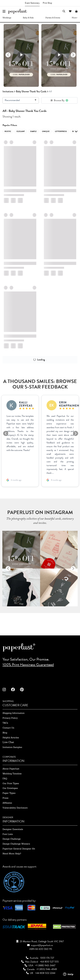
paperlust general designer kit (19, 849)
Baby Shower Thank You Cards (31, 91)
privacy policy (10, 718)
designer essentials (13, 829)
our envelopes (10, 788)
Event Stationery (32, 3)
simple (33, 131)
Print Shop (47, 3)
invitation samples (12, 747)
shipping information (13, 713)
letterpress (61, 131)
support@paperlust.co (42, 945)
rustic (8, 131)
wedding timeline (12, 774)
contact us (8, 728)
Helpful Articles (11, 738)
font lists (8, 834)
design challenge (12, 839)
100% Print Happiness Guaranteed (28, 665)
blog (5, 733)
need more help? (12, 854)
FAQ (5, 778)
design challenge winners (16, 844)
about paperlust (11, 769)
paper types (9, 793)
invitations (8, 91)
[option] (21, 55)
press (5, 798)
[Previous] (8, 55)
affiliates (7, 803)
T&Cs (5, 723)
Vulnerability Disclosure (15, 808)
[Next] (73, 55)
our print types (11, 783)
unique (46, 131)
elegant (21, 131)
